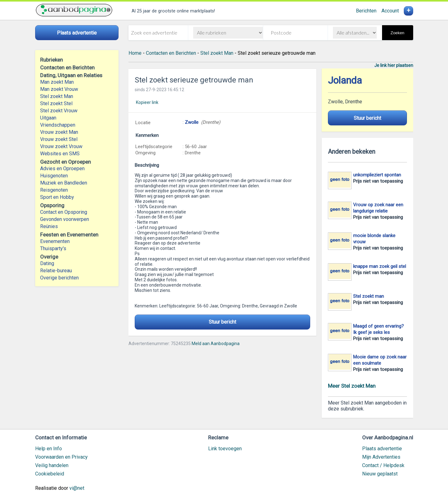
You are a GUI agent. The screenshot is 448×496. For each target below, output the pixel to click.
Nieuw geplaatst (380, 474)
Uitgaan (48, 118)
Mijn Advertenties (381, 457)
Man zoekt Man (57, 82)
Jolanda (345, 80)
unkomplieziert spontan (377, 175)
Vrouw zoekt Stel (59, 139)
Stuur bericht (222, 322)
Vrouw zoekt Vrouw (61, 146)
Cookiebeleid (50, 474)
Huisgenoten (54, 176)
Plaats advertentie (382, 449)
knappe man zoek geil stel (380, 266)
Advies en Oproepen (62, 168)
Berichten (366, 11)
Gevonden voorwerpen (65, 219)
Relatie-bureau (56, 271)
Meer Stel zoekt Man (352, 386)
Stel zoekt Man (57, 96)
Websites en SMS (60, 154)
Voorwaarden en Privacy (61, 457)
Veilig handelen (52, 465)
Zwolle (192, 122)
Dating (47, 263)
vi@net (77, 488)
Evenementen (55, 241)
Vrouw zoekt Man (59, 132)
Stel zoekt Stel (56, 103)
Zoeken (397, 33)
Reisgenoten (54, 190)
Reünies (49, 226)
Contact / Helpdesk (383, 465)
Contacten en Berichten (171, 53)
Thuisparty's (53, 248)
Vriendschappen (58, 125)
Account (390, 11)
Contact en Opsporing (64, 212)
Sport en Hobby (57, 197)
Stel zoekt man (369, 296)
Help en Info (49, 449)
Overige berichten (59, 278)
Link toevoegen (225, 449)
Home (135, 53)
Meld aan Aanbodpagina (216, 344)
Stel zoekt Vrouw (59, 111)
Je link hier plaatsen (394, 65)
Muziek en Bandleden (64, 183)
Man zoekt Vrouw (59, 89)
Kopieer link (147, 102)
